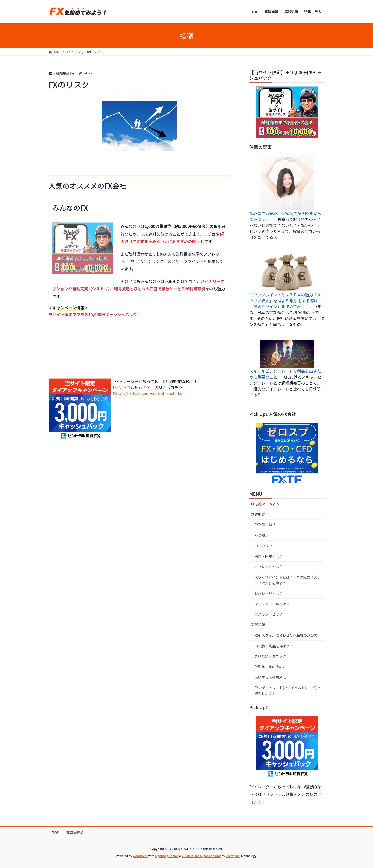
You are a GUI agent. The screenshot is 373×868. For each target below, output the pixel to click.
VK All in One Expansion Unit (201, 856)
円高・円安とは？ (269, 556)
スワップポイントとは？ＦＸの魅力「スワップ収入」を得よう (288, 580)
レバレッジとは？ (269, 593)
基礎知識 (258, 514)
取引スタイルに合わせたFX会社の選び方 (286, 635)
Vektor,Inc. (233, 856)
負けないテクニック (270, 656)
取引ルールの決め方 (270, 667)
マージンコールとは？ (272, 604)
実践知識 (258, 625)
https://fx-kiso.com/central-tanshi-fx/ (149, 393)
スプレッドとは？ (269, 567)
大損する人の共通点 (270, 677)
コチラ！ (257, 802)
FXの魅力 (262, 535)
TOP (56, 833)
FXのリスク (264, 546)
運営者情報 (75, 833)
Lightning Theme (167, 856)
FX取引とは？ (265, 525)
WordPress (140, 856)
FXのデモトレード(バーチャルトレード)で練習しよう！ (287, 690)
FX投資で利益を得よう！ (274, 646)
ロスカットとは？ (269, 614)
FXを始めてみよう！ (267, 504)
